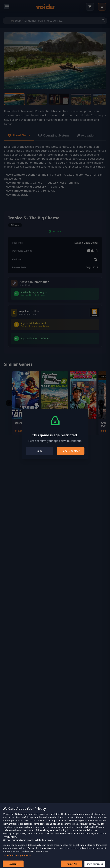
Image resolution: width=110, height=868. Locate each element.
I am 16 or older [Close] (71, 451)
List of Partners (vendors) (17, 858)
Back (39, 451)
